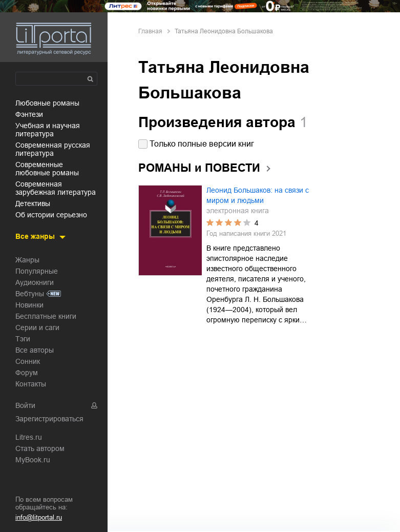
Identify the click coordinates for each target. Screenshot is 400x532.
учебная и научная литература (48, 130)
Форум (27, 373)
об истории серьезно (51, 215)
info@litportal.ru (39, 517)
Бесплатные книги (46, 316)
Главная (150, 31)
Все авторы (35, 350)
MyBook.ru (33, 460)
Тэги (23, 339)
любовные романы (47, 103)
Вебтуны (30, 294)
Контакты (31, 384)
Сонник (28, 361)
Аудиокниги (35, 282)
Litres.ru (29, 437)
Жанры (27, 260)
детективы (33, 203)
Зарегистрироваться (49, 419)
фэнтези (29, 114)
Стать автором (40, 448)
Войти (25, 405)
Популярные (37, 271)
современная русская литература (53, 149)
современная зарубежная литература (56, 188)
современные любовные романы (47, 169)
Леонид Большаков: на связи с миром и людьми (258, 195)
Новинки (29, 305)
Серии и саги (37, 328)
